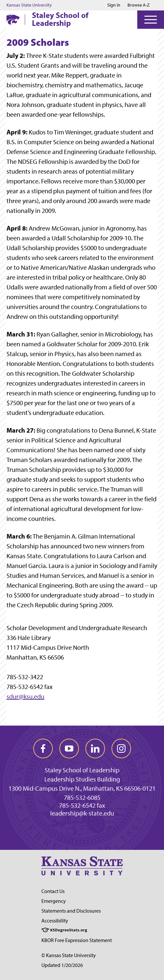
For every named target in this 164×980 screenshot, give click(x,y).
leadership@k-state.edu (82, 813)
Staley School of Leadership (60, 19)
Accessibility (55, 921)
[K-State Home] (13, 19)
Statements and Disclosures (71, 911)
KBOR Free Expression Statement (77, 940)
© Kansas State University (69, 955)
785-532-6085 (82, 798)
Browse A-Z (139, 5)
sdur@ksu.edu (25, 696)
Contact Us (53, 891)
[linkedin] (95, 748)
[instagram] (121, 748)
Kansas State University (29, 5)
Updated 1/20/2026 (62, 965)
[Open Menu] (151, 20)
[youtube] (69, 748)
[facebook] (43, 748)
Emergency (54, 901)
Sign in (114, 5)
